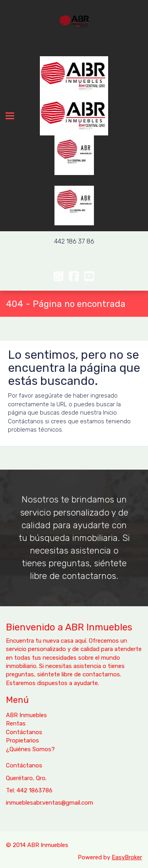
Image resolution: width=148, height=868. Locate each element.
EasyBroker (127, 857)
